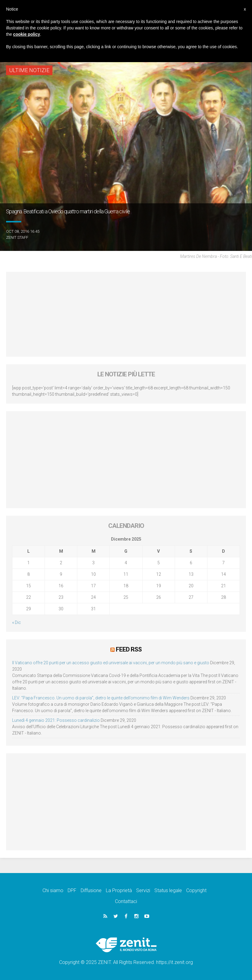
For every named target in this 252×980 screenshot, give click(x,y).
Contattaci (126, 901)
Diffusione (91, 890)
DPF (72, 890)
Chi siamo (53, 890)
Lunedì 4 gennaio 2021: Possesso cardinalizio (56, 720)
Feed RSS (129, 649)
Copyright (196, 890)
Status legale (168, 890)
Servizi (143, 890)
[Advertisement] (126, 314)
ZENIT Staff (17, 237)
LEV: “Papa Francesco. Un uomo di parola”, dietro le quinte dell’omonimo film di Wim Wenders (101, 698)
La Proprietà (119, 890)
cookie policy (27, 34)
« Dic (17, 622)
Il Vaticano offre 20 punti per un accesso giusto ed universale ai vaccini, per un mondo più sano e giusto (111, 663)
